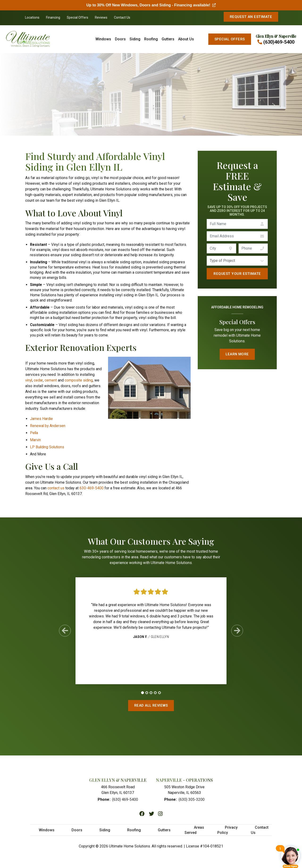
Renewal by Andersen (48, 426)
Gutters (168, 39)
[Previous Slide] (65, 633)
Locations (32, 17)
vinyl (29, 380)
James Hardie (42, 419)
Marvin (36, 440)
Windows (103, 39)
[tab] (143, 695)
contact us (56, 488)
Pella (34, 433)
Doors (120, 39)
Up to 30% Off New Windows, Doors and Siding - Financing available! (151, 5)
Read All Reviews (151, 706)
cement (51, 380)
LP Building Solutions (48, 447)
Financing (53, 17)
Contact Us (122, 17)
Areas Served (194, 833)
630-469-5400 (92, 488)
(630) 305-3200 (192, 801)
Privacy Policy (227, 833)
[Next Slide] (237, 633)
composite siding (80, 380)
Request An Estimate (251, 17)
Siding (135, 39)
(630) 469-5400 (125, 801)
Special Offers (78, 17)
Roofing (151, 39)
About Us (186, 39)
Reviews (101, 17)
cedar (39, 380)
